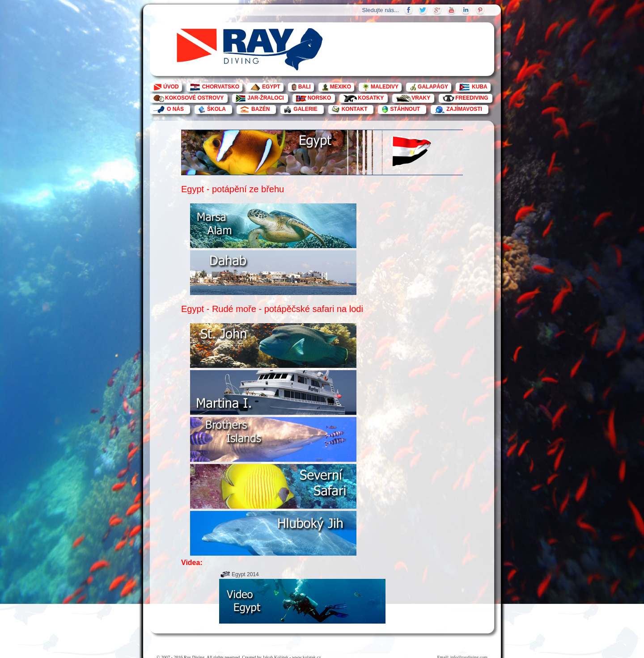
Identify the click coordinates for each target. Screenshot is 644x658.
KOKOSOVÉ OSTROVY (194, 98)
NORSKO (320, 98)
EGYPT (271, 87)
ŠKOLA (216, 109)
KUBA (480, 87)
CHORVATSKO (221, 87)
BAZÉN (261, 109)
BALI (305, 87)
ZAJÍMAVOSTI (464, 109)
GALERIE (305, 109)
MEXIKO (341, 87)
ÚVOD (171, 87)
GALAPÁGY (433, 87)
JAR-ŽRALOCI (265, 98)
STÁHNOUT (405, 109)
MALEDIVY (385, 87)
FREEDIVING (472, 98)
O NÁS (175, 109)
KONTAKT (355, 109)
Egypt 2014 (245, 574)
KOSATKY (371, 98)
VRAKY (421, 98)
